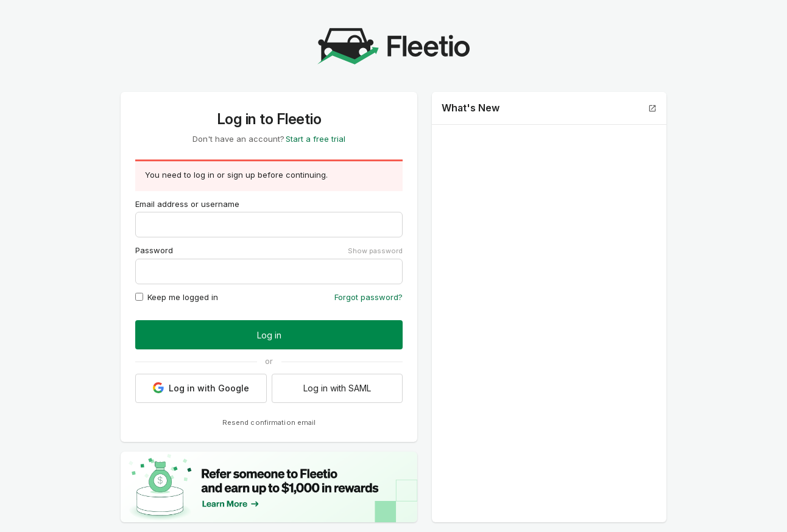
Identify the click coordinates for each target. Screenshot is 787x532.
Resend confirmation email (269, 422)
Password (154, 250)
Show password (375, 251)
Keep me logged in (177, 297)
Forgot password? (369, 297)
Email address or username (187, 204)
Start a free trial (316, 139)
